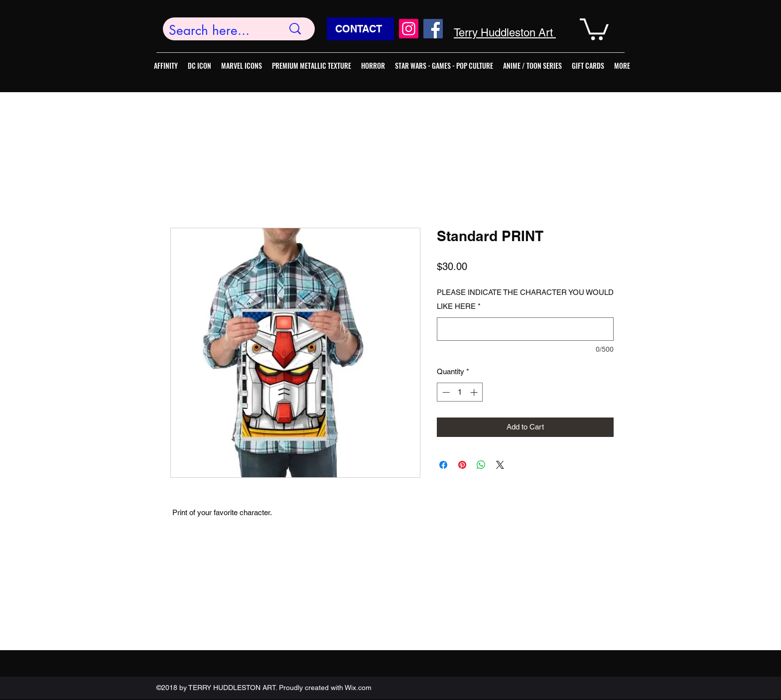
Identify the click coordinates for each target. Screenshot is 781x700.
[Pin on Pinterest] (462, 465)
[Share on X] (500, 465)
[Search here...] (219, 31)
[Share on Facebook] (443, 465)
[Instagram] (409, 29)
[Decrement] (445, 392)
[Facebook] (433, 29)
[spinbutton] (460, 392)
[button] (594, 28)
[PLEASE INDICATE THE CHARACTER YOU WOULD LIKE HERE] (525, 329)
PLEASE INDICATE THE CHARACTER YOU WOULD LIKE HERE (525, 299)
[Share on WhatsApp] (481, 465)
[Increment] (475, 392)
